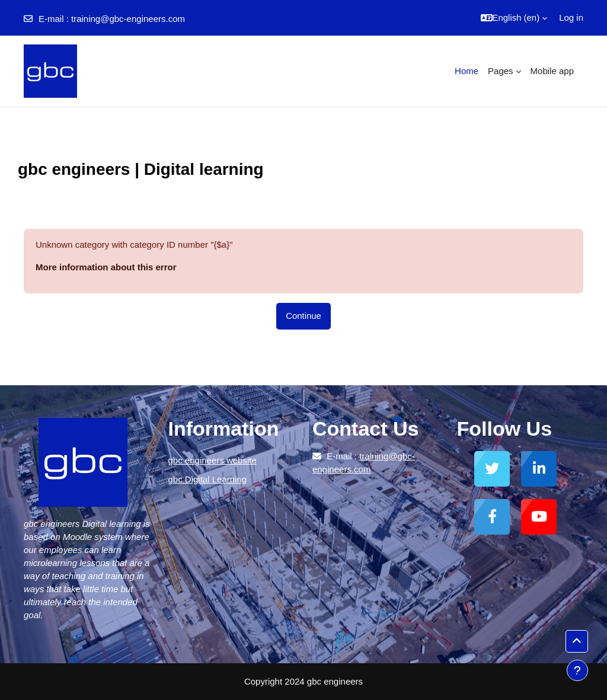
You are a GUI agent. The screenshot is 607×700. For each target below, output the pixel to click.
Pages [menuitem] (501, 71)
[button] (514, 18)
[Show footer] (577, 670)
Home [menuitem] (467, 71)
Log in (571, 17)
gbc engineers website (213, 460)
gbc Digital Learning (208, 479)
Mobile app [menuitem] (552, 71)
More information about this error (106, 267)
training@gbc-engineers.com (128, 19)
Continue (303, 316)
